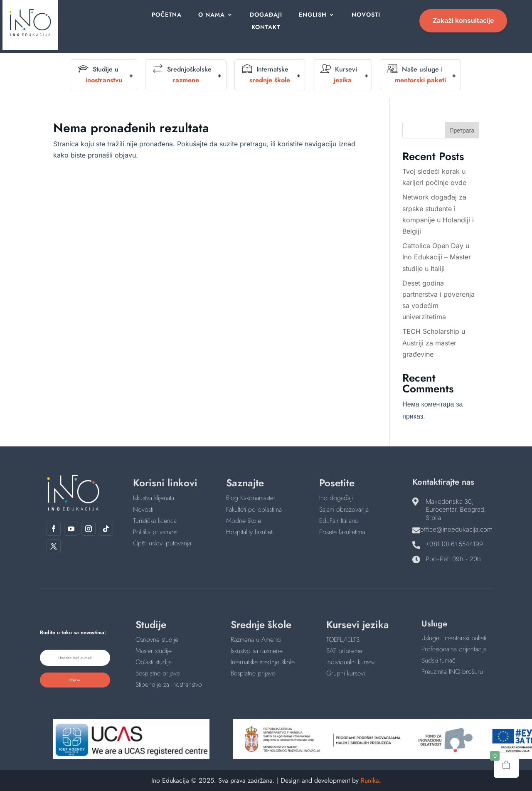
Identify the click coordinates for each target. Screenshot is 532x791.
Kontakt (266, 28)
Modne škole (244, 521)
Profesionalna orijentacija (454, 649)
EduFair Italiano (339, 521)
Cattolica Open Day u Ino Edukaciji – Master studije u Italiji (437, 257)
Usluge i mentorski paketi (454, 638)
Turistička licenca (155, 521)
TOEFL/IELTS (343, 639)
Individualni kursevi (351, 662)
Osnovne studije (157, 639)
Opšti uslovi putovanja (162, 543)
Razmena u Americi (256, 639)
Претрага (462, 130)
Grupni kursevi (346, 673)
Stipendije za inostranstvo (169, 684)
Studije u (100, 75)
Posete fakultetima (342, 532)
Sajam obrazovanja (344, 509)
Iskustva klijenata (154, 498)
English (312, 15)
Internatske (266, 75)
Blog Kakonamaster (251, 498)
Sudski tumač (438, 660)
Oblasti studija (154, 662)
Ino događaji (336, 498)
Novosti (364, 15)
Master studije (154, 651)
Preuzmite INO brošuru (452, 671)
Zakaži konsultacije (463, 20)
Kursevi (339, 75)
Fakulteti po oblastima (254, 509)
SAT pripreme (344, 651)
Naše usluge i (417, 75)
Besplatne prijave (158, 673)
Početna (170, 15)
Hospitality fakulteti (250, 532)
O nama (213, 15)
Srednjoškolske (182, 75)
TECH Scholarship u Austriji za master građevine (434, 343)
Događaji (266, 15)
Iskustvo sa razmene (257, 651)
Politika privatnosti (156, 532)
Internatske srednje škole (263, 662)
